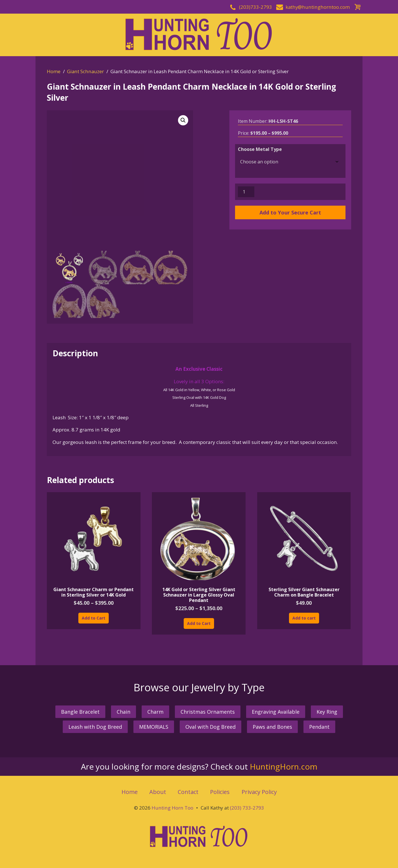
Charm (155, 712)
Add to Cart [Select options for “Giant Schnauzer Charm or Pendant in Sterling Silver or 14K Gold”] (94, 618)
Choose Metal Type (260, 149)
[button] (183, 120)
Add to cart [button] (304, 618)
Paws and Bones (272, 727)
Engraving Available (276, 712)
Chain (123, 712)
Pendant (319, 727)
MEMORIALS (154, 727)
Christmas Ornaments (208, 712)
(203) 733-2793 (247, 808)
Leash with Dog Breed (95, 727)
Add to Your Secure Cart (290, 212)
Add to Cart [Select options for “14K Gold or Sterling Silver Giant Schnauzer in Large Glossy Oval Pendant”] (199, 623)
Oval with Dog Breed (210, 727)
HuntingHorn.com (284, 766)
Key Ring (327, 712)
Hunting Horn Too (173, 808)
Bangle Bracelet (80, 712)
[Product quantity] (246, 192)
